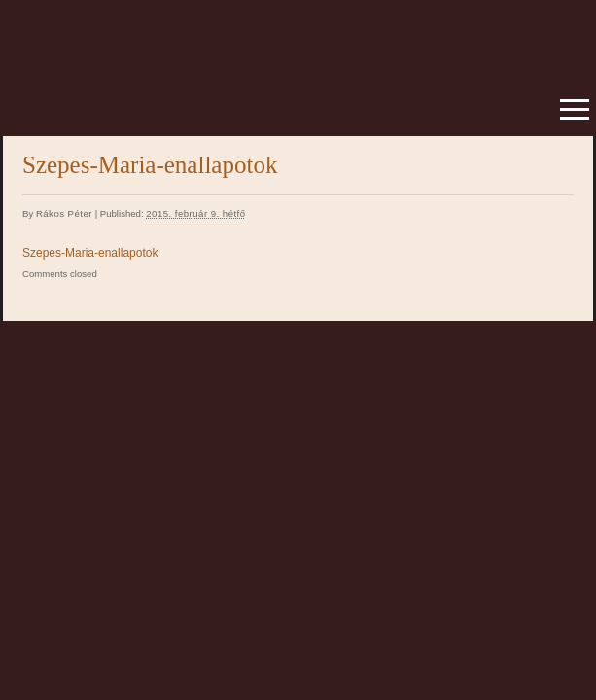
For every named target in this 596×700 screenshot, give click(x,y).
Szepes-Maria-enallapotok (90, 253)
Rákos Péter (64, 213)
